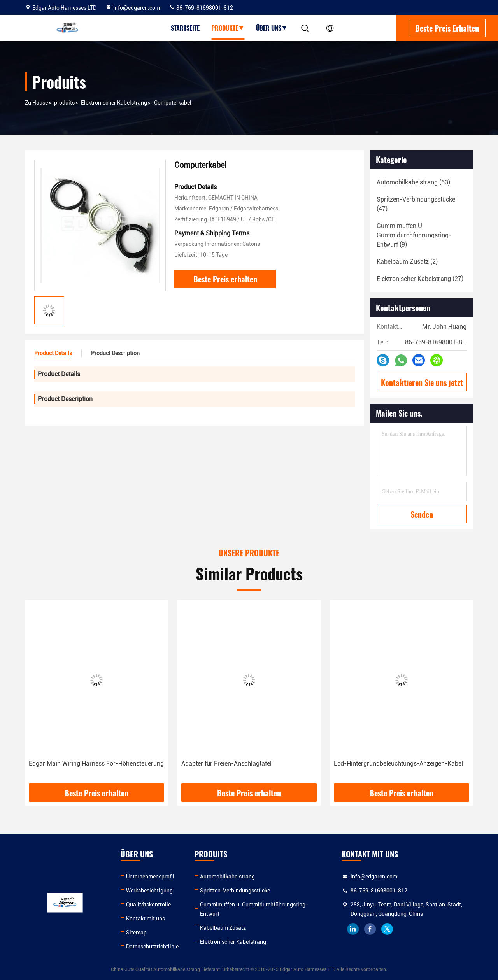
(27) (420, 279)
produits (64, 103)
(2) (407, 262)
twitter (387, 929)
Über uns (272, 28)
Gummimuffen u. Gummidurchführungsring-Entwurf (254, 909)
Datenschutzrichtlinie (152, 947)
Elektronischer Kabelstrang (114, 103)
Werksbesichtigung (149, 891)
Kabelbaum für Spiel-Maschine (72, 763)
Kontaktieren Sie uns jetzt (422, 382)
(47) (416, 204)
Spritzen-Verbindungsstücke (235, 891)
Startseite (185, 28)
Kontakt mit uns (146, 919)
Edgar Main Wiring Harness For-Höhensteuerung (249, 763)
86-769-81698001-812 (201, 8)
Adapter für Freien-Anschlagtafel (379, 763)
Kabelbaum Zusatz (223, 928)
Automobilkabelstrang (227, 877)
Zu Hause (36, 103)
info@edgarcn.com (133, 8)
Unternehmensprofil (150, 877)
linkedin (353, 929)
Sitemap (136, 933)
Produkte (228, 28)
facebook (370, 929)
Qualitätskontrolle (148, 905)
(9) (414, 235)
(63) (413, 182)
